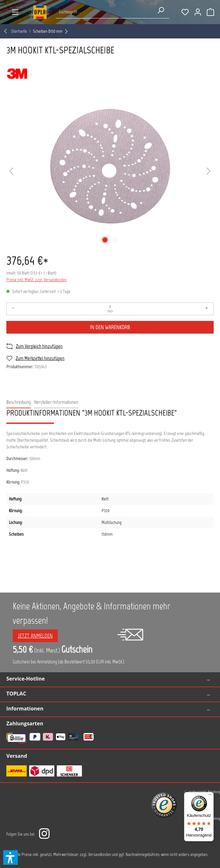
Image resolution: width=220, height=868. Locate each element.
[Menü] (15, 12)
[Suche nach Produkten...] (104, 12)
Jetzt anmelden (35, 636)
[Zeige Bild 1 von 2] (105, 240)
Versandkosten (100, 854)
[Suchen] (161, 10)
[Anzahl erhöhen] (207, 309)
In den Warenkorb (110, 327)
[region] (110, 172)
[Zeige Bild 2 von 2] (115, 240)
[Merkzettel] (185, 12)
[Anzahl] (110, 309)
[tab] (19, 403)
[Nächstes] (209, 171)
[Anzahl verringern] (13, 309)
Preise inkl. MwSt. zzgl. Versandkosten (37, 280)
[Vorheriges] (11, 171)
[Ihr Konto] (198, 12)
